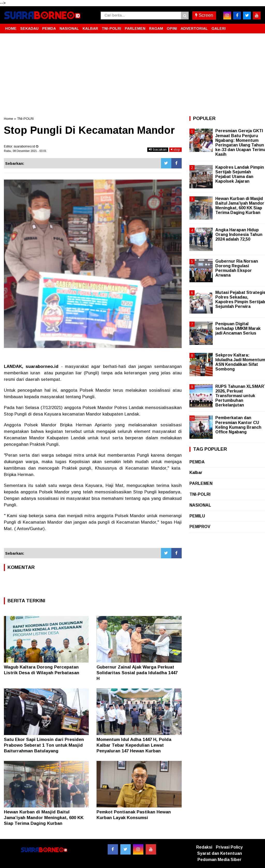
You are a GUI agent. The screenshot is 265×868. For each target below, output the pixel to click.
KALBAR (90, 28)
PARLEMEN (135, 28)
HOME (11, 28)
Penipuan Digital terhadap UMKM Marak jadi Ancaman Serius (238, 328)
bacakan (158, 149)
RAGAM (156, 28)
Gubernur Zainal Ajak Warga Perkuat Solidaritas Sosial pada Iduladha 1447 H (137, 673)
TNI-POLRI (111, 28)
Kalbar (196, 473)
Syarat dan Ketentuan (220, 853)
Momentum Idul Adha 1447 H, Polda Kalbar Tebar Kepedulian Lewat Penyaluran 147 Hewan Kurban (134, 745)
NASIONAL (69, 28)
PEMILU (197, 516)
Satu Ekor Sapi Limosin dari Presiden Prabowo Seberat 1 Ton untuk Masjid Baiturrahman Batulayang (44, 745)
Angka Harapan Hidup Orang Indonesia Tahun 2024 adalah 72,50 (239, 235)
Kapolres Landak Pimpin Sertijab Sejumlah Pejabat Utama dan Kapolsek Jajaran (240, 174)
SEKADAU (29, 28)
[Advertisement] (132, 75)
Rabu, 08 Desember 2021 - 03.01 (25, 151)
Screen (204, 15)
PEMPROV (200, 527)
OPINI (172, 28)
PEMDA (49, 28)
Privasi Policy (229, 847)
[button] (256, 26)
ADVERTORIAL (194, 28)
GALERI (219, 28)
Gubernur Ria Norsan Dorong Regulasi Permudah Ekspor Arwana (237, 268)
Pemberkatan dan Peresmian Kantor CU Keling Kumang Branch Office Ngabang (238, 425)
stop (175, 149)
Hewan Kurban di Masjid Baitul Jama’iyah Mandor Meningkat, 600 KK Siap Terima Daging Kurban (44, 818)
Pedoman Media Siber (219, 860)
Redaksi (204, 847)
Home (8, 119)
